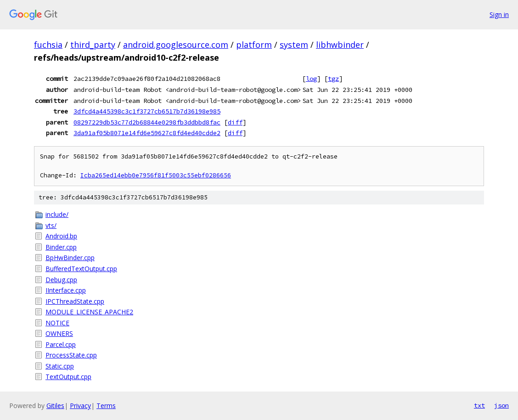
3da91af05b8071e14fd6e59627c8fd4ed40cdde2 (147, 133)
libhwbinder (340, 45)
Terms (106, 406)
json (501, 405)
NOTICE (57, 323)
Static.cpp (60, 366)
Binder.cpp (61, 247)
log (311, 79)
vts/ (51, 225)
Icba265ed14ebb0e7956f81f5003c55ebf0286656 (156, 175)
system (294, 45)
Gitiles (55, 406)
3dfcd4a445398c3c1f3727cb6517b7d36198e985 (147, 111)
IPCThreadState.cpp (75, 301)
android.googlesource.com (176, 45)
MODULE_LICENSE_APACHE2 (89, 312)
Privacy (80, 406)
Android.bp (61, 236)
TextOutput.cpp (68, 377)
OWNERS (59, 333)
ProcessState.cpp (71, 355)
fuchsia (48, 45)
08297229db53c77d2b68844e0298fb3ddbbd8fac (147, 122)
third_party (93, 45)
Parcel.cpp (61, 344)
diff (235, 122)
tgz (333, 79)
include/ (57, 214)
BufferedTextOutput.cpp (81, 269)
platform (254, 45)
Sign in (499, 14)
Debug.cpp (61, 280)
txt (479, 405)
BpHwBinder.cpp (70, 258)
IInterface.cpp (66, 290)
